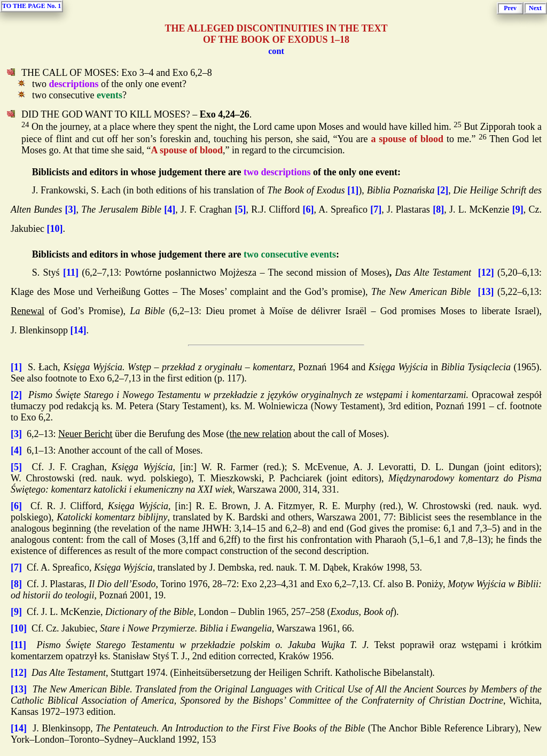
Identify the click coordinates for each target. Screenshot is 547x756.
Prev (510, 8)
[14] (79, 330)
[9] (518, 209)
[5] (240, 209)
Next (535, 8)
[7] (376, 209)
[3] (71, 209)
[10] (54, 229)
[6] (308, 209)
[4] (170, 209)
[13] (486, 292)
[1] (353, 190)
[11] (71, 272)
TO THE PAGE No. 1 (32, 6)
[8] (438, 209)
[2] (443, 190)
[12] (486, 272)
